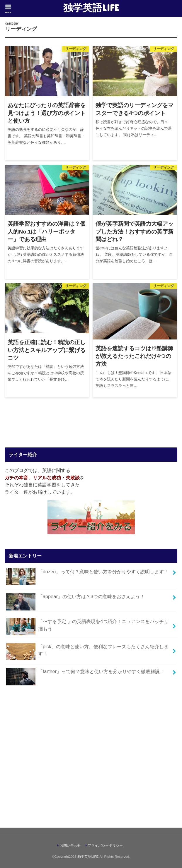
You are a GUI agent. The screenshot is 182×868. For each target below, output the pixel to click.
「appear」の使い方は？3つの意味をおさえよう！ (75, 599)
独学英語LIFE (91, 7)
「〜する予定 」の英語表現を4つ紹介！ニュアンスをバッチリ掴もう (87, 627)
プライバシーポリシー (105, 845)
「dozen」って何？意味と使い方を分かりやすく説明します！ (87, 574)
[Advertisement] (91, 758)
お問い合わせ (70, 845)
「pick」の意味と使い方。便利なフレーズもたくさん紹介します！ (87, 652)
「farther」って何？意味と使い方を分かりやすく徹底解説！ (85, 674)
